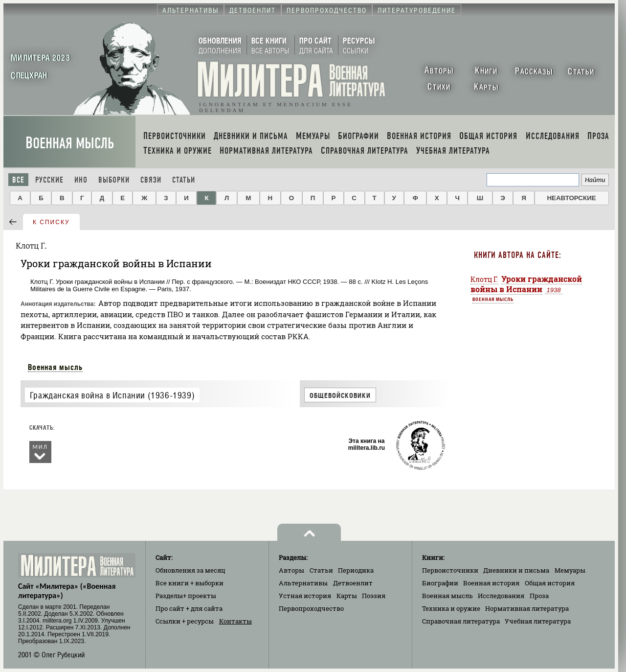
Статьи (184, 180)
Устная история (305, 596)
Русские (49, 180)
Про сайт (189, 608)
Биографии (440, 583)
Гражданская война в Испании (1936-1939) (112, 395)
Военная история (491, 583)
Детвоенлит (353, 583)
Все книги (190, 583)
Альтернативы (303, 583)
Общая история (550, 583)
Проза (539, 596)
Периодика (356, 570)
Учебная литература (538, 621)
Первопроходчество (311, 608)
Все (18, 180)
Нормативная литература (527, 608)
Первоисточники (450, 570)
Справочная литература (461, 621)
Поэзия (374, 596)
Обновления (190, 570)
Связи (151, 180)
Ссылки (185, 621)
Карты (347, 596)
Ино (81, 180)
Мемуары (570, 570)
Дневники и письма (516, 570)
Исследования (501, 596)
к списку (51, 222)
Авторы (291, 570)
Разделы (186, 596)
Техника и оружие (451, 608)
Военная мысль (70, 143)
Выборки (114, 180)
